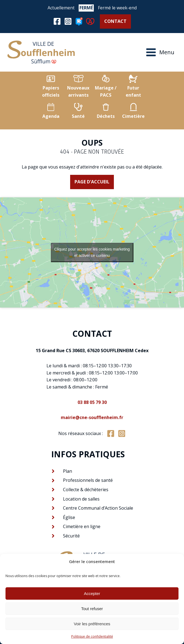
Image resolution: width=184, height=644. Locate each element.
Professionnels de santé (88, 480)
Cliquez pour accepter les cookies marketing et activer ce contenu (92, 252)
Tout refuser (92, 609)
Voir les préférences (92, 624)
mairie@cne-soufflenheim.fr (92, 417)
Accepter (92, 593)
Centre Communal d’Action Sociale (98, 508)
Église (69, 517)
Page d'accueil (92, 182)
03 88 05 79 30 (92, 402)
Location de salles (81, 499)
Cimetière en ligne (82, 526)
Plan (68, 471)
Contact (115, 21)
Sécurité (71, 536)
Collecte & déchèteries (86, 490)
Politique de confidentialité (92, 636)
